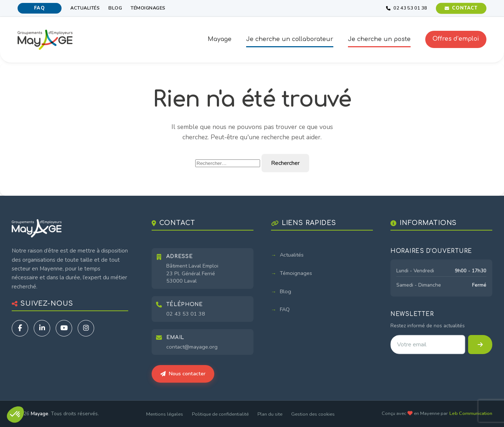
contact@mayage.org (192, 347)
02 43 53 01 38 (186, 314)
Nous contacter (183, 373)
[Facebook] (20, 328)
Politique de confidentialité (220, 414)
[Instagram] (86, 328)
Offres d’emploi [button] (456, 39)
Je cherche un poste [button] (379, 39)
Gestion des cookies (313, 414)
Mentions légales (165, 414)
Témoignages (148, 8)
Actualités (85, 8)
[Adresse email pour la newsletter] (428, 345)
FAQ (39, 8)
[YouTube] (64, 328)
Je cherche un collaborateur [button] (290, 39)
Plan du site (270, 414)
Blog (115, 8)
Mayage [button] (220, 39)
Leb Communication (471, 413)
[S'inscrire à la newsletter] (480, 345)
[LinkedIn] (42, 328)
